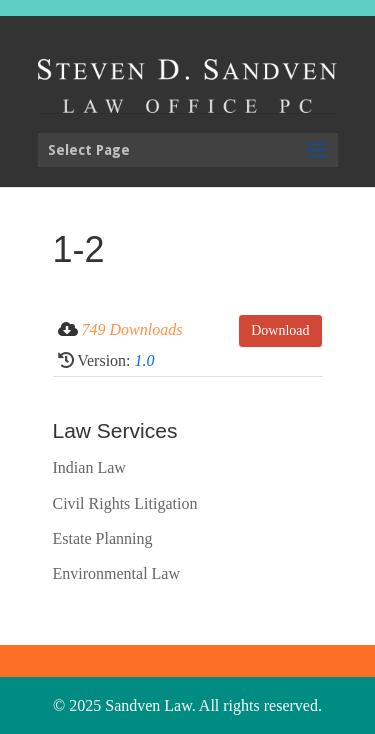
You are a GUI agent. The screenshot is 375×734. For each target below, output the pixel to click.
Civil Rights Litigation (125, 503)
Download (280, 330)
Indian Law (89, 467)
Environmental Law (117, 573)
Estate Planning (103, 538)
